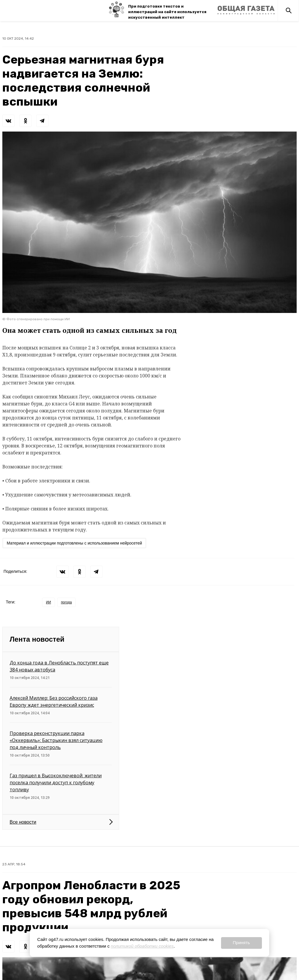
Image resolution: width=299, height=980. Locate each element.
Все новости (23, 822)
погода (66, 602)
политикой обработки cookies (142, 946)
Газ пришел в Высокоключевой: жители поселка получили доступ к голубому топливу (56, 783)
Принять (241, 943)
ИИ (48, 602)
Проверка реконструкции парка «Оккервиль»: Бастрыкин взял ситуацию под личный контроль (56, 740)
